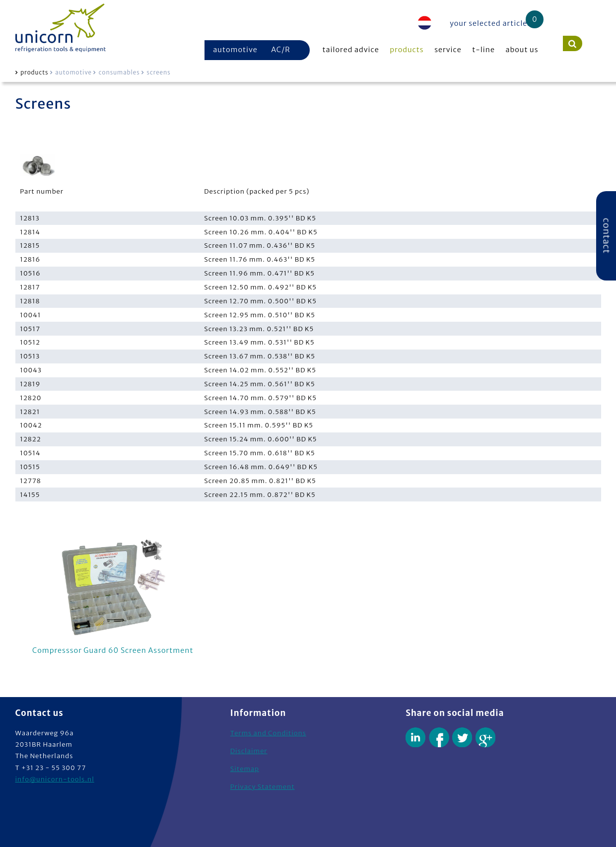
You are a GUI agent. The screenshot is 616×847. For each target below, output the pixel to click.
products (407, 50)
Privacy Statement (263, 787)
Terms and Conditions (268, 733)
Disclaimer (249, 751)
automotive (235, 50)
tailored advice (351, 50)
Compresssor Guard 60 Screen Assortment (113, 595)
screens (158, 72)
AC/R (280, 50)
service (448, 50)
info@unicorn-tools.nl (55, 779)
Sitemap (245, 769)
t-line (483, 50)
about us (522, 50)
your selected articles (490, 23)
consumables (119, 72)
